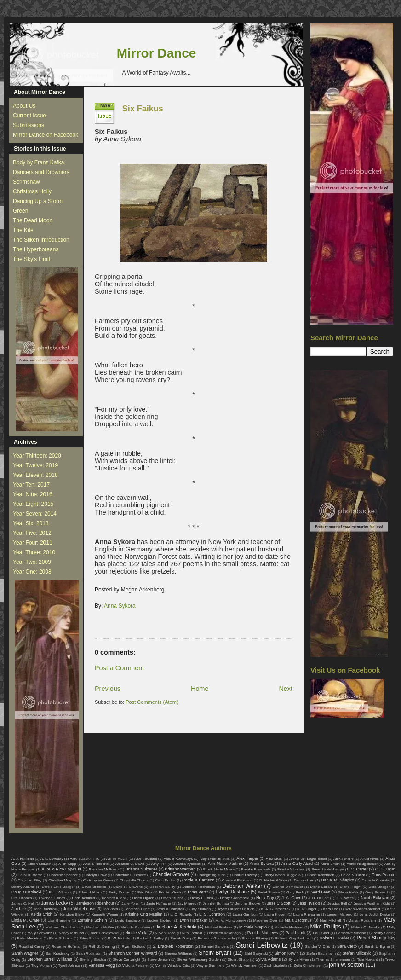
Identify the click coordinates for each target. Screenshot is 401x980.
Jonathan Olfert (137, 909)
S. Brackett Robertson (173, 946)
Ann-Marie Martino (225, 864)
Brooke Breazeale (256, 869)
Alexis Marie (344, 859)
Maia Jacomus (298, 920)
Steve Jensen (158, 960)
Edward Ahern (90, 892)
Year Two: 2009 (32, 562)
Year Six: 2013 (31, 523)
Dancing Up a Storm (38, 201)
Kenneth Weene (105, 914)
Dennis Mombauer (288, 887)
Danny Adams (23, 887)
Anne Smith (330, 864)
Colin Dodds (165, 880)
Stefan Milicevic (357, 953)
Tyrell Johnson (70, 966)
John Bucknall (45, 909)
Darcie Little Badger (58, 887)
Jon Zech (110, 909)
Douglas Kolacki (26, 892)
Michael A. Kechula (177, 927)
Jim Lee (19, 909)
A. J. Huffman (23, 859)
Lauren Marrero (340, 914)
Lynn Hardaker (194, 920)
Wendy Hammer (244, 966)
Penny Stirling (384, 933)
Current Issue (29, 116)
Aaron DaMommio (85, 859)
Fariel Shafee (269, 892)
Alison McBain (39, 864)
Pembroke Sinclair (351, 933)
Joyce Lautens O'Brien (236, 909)
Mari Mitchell (331, 920)
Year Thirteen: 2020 (37, 456)
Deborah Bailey (162, 887)
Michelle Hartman (289, 927)
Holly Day (265, 898)
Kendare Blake (72, 914)
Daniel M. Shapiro (338, 880)
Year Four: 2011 (33, 543)
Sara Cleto (347, 946)
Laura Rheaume (307, 914)
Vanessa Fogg (101, 965)
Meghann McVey (100, 927)
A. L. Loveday (52, 859)
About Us (24, 106)
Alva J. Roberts (96, 864)
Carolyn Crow (95, 875)
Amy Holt (159, 864)
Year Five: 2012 (32, 533)
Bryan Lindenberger (328, 869)
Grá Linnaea (22, 898)
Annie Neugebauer (362, 864)
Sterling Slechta (93, 960)
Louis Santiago (127, 920)
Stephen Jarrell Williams (49, 959)
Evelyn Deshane (232, 892)
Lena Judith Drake (375, 914)
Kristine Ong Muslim (144, 914)
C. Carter (359, 869)
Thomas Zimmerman (333, 960)
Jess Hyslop (309, 903)
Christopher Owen (98, 880)
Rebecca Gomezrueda (216, 938)
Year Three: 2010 (34, 552)
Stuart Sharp (238, 960)
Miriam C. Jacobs (366, 927)
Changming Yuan (211, 875)
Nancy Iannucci (72, 933)
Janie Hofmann (159, 903)
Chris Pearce (384, 875)
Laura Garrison (245, 914)
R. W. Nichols (119, 938)
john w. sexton (346, 965)
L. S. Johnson (212, 914)
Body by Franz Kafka (38, 162)
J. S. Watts (345, 898)
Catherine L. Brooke (129, 875)
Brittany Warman (180, 869)
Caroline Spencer (63, 875)
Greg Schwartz (377, 892)
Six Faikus (143, 109)
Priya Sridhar (90, 938)
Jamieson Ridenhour (95, 903)
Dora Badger (379, 887)
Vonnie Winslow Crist (173, 966)
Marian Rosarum (362, 920)
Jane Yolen (130, 903)
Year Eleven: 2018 (35, 475)
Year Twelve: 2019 (35, 465)
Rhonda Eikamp (255, 938)
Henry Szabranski (235, 898)
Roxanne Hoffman (66, 947)
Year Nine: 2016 (33, 494)
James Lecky (54, 903)
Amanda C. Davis (130, 864)
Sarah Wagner (25, 953)
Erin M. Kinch (170, 892)
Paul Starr (321, 933)
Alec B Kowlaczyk (178, 859)
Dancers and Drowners (41, 172)
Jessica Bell (337, 903)
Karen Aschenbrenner (363, 909)
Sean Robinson (89, 954)
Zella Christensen (308, 966)
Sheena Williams (178, 954)
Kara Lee (331, 909)
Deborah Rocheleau (199, 887)
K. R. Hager (307, 909)
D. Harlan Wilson (273, 880)
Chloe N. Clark (353, 875)
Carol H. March (30, 875)
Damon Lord (304, 880)
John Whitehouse (79, 909)
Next (286, 689)
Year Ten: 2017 (31, 485)
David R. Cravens (128, 887)
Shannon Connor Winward (132, 953)
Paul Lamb (295, 933)
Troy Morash (42, 966)
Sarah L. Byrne (377, 947)
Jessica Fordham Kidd (372, 903)
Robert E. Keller (334, 938)
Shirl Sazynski (256, 954)
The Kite (23, 230)
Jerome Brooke (248, 903)
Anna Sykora (120, 606)
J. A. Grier (291, 898)
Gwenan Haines (52, 898)
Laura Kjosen (275, 914)
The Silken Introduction (41, 240)
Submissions (29, 125)
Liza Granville (59, 920)
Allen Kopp (67, 864)
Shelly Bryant (215, 953)
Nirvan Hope (165, 933)
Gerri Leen (321, 892)
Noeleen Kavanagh (225, 933)
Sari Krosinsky (57, 954)
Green (20, 211)
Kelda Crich (42, 914)
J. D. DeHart (318, 898)
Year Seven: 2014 (35, 514)
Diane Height (351, 887)
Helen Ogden (143, 898)
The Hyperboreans (36, 249)
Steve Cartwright (126, 960)
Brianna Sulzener (141, 869)
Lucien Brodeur (160, 920)
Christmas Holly (32, 191)
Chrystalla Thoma (134, 880)
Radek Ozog (181, 938)
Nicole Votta (136, 933)
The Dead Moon (33, 220)
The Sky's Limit (32, 259)
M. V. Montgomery (230, 920)
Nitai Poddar (192, 933)
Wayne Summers (210, 966)
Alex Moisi (274, 859)
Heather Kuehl (114, 898)
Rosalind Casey (32, 947)
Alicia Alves (369, 859)
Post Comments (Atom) (152, 702)
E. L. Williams (60, 892)
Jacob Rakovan (375, 898)
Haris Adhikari (84, 898)
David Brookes (94, 887)
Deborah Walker (242, 886)
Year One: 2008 (32, 572)
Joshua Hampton (170, 909)
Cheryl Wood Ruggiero (282, 875)
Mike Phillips (325, 927)
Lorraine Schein (92, 920)
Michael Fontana (219, 927)
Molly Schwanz (40, 933)
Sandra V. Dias (318, 947)
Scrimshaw (26, 182)
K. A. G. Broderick (276, 909)
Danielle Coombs (375, 880)
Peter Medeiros (30, 938)
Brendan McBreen (104, 869)
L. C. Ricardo (181, 914)
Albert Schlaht (146, 859)
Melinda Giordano (136, 927)
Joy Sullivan (201, 909)
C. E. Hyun (385, 869)
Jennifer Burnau (216, 903)
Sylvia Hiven (299, 960)
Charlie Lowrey (244, 875)
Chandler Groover (171, 874)
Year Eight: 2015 (33, 504)
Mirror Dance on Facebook (46, 135)
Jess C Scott (279, 903)
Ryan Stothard (134, 947)
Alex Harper (247, 858)
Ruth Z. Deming (101, 947)
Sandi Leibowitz (262, 945)
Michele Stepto (253, 927)
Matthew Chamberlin (63, 927)
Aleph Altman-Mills (215, 859)
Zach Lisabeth (275, 966)
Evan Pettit (198, 892)
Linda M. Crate (26, 920)
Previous (108, 689)
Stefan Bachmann (321, 954)
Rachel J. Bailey (150, 938)
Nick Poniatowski (105, 933)
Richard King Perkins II (294, 938)
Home (200, 689)
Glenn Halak (348, 892)
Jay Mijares (187, 903)
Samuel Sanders (215, 947)
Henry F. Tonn (202, 898)
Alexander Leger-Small (308, 859)
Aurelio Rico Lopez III (62, 869)
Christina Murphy (62, 880)
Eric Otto (145, 892)
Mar (106, 106)
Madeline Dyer (265, 920)
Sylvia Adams (268, 959)
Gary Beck (295, 892)
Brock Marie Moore (219, 869)
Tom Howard (367, 960)
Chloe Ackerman (321, 875)
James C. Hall (23, 903)
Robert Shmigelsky (376, 938)
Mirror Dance (157, 53)
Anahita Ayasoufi (187, 864)
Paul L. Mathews (263, 933)
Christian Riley (30, 880)
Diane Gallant (321, 887)
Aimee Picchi (117, 859)
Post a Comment (119, 668)
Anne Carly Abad (297, 864)
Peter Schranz (61, 938)
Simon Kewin (287, 953)
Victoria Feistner (136, 966)
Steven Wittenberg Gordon (199, 960)
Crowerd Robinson (237, 880)
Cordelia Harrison (198, 880)
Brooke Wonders (291, 869)
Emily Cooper (120, 892)
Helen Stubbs (172, 898)
